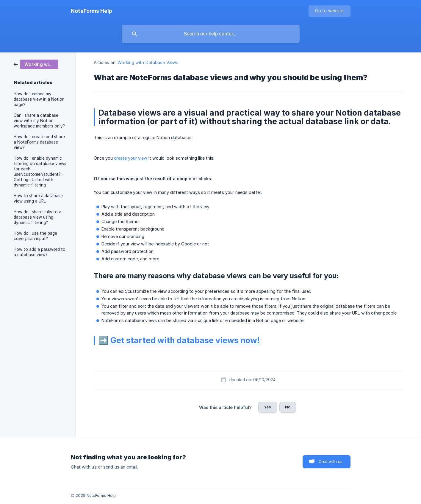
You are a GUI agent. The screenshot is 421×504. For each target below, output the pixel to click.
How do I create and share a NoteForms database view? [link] (39, 142)
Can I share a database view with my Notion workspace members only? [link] (39, 121)
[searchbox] (211, 34)
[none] (91, 11)
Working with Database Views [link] (148, 62)
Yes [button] (267, 407)
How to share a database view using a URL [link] (38, 198)
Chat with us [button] (331, 461)
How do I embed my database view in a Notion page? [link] (39, 99)
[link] (36, 64)
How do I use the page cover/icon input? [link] (35, 236)
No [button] (288, 407)
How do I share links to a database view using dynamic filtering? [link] (37, 217)
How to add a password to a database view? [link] (40, 252)
